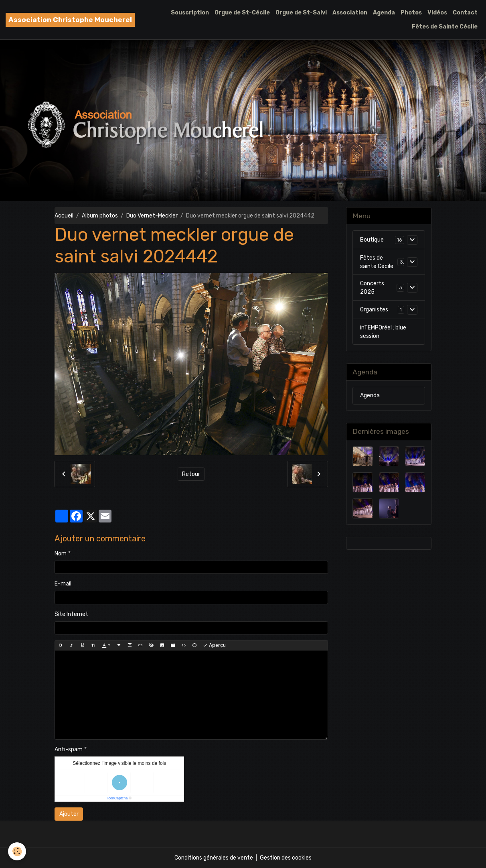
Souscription (190, 13)
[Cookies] (17, 851)
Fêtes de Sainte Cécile (445, 27)
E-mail (63, 584)
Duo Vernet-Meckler (152, 216)
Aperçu (214, 645)
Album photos (100, 216)
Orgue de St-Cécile (242, 13)
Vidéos (437, 13)
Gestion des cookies (286, 858)
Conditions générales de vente (214, 858)
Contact (465, 13)
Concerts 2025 (372, 288)
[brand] (70, 20)
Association (350, 13)
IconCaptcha (118, 798)
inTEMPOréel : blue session (383, 332)
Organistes (374, 310)
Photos (411, 13)
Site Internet (71, 614)
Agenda (384, 13)
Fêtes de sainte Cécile (377, 262)
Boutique (372, 240)
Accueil (64, 216)
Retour (191, 474)
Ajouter (69, 814)
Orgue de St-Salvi (301, 13)
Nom (61, 554)
